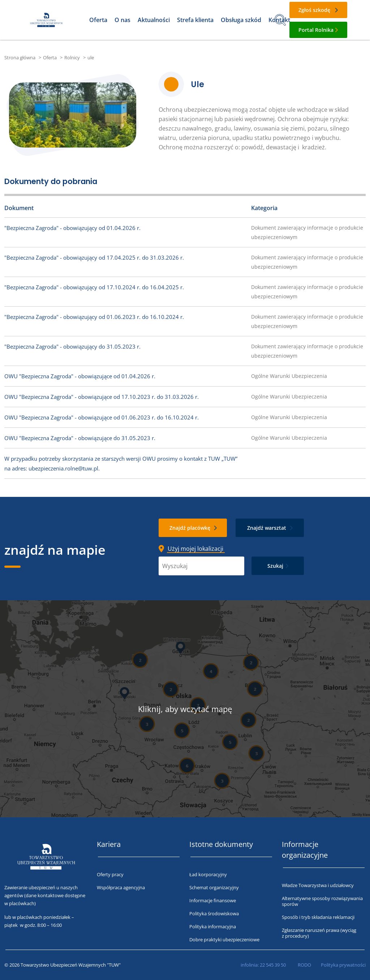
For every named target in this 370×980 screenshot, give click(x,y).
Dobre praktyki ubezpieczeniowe (224, 939)
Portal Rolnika (316, 30)
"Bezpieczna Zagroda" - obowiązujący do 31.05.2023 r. (72, 346)
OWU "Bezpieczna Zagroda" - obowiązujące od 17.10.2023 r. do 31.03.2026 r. (102, 397)
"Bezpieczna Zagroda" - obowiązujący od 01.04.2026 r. (72, 228)
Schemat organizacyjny (214, 887)
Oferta (98, 20)
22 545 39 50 (273, 965)
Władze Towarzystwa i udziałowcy (318, 885)
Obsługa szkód (241, 20)
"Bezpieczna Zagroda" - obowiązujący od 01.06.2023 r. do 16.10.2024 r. (94, 317)
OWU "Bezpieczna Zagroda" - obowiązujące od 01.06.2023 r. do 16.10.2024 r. (102, 417)
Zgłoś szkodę (314, 10)
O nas (122, 20)
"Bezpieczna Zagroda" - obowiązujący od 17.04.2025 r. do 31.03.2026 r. (94, 257)
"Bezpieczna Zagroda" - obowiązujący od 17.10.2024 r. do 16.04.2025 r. (94, 287)
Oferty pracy (110, 874)
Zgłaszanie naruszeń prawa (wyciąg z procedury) (319, 933)
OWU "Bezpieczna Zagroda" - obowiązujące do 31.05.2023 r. (80, 438)
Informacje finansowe (213, 900)
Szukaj (275, 566)
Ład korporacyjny (208, 874)
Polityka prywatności (343, 965)
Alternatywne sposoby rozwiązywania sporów (322, 901)
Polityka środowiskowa (214, 913)
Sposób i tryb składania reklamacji (318, 917)
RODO (304, 965)
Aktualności (154, 20)
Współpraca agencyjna (121, 887)
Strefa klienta (195, 20)
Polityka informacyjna (213, 926)
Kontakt (279, 20)
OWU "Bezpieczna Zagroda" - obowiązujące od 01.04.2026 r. (80, 376)
